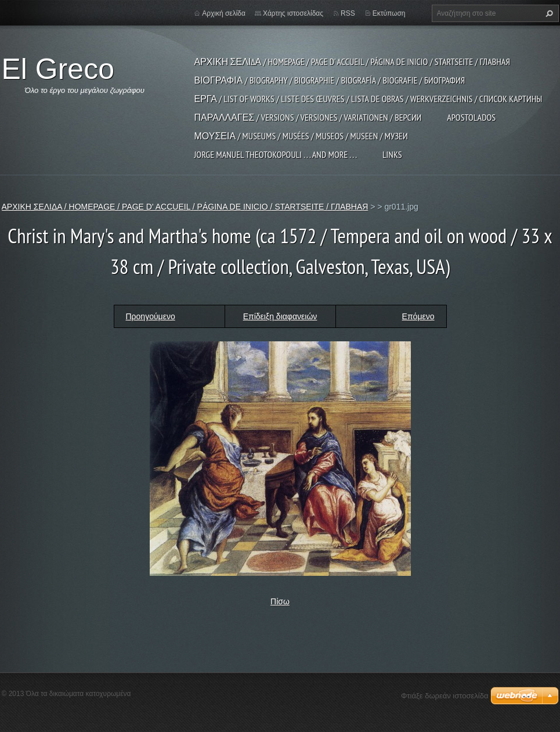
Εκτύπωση (389, 13)
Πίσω (280, 601)
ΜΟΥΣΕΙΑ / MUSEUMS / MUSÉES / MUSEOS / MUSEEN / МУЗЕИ (301, 136)
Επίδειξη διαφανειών (280, 316)
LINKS (392, 154)
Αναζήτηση (548, 13)
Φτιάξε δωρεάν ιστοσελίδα (445, 696)
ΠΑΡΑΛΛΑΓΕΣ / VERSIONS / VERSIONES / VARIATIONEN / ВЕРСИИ (308, 117)
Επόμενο (418, 316)
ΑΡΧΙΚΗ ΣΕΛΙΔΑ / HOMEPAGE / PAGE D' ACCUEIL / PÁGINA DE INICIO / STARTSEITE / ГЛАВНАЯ (352, 62)
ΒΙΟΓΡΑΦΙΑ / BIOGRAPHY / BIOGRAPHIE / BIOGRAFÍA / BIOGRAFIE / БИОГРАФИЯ (330, 80)
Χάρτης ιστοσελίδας (293, 13)
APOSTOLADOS (471, 117)
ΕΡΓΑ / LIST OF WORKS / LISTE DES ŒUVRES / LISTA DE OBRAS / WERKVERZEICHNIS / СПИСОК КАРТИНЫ (368, 99)
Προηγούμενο (151, 316)
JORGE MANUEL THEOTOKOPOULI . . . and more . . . (276, 154)
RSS (348, 13)
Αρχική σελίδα (224, 13)
